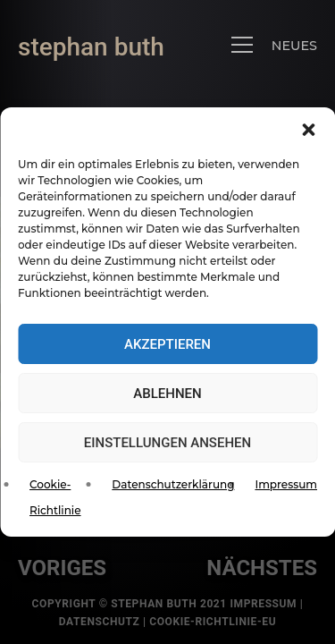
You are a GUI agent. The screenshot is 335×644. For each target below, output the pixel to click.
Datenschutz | (104, 622)
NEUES (294, 46)
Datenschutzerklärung (173, 484)
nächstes (262, 568)
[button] (308, 130)
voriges (62, 568)
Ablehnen (167, 394)
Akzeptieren (167, 344)
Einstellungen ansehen (167, 443)
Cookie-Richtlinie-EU (213, 622)
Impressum (286, 484)
